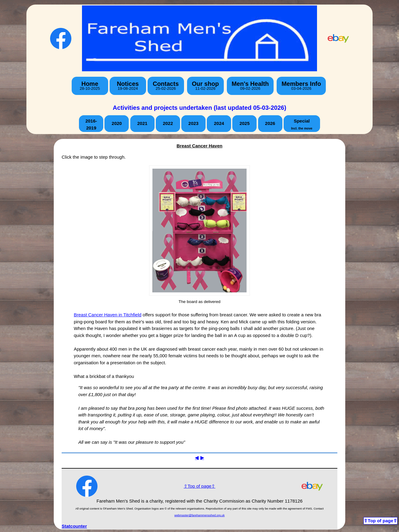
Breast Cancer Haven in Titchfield (108, 315)
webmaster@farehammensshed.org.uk (199, 515)
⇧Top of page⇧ (199, 486)
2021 (142, 123)
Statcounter (74, 526)
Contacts (166, 86)
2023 (193, 123)
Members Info (301, 86)
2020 (117, 123)
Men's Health (250, 86)
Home (90, 86)
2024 (219, 123)
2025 (245, 123)
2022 (168, 123)
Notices (128, 86)
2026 (270, 123)
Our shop (205, 86)
